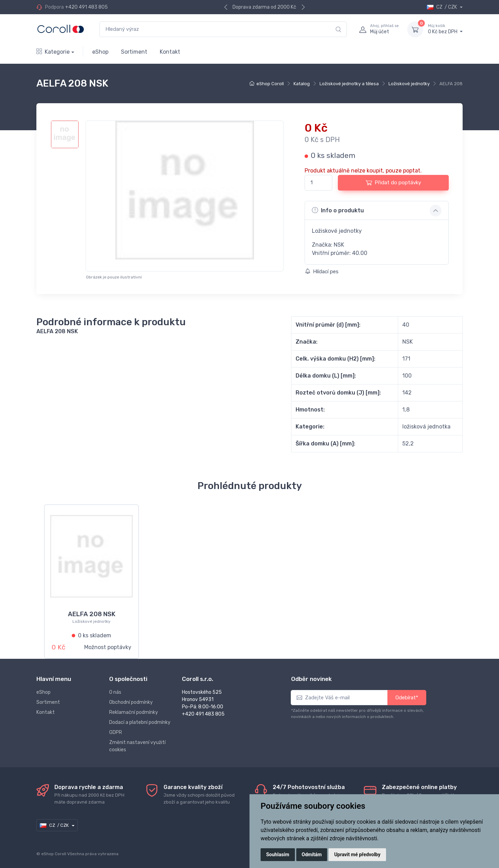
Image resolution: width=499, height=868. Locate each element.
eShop (100, 52)
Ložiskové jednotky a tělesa (349, 84)
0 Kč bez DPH (445, 29)
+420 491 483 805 (86, 7)
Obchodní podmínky (131, 699)
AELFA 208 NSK (92, 614)
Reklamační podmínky (134, 710)
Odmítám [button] (312, 854)
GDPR (116, 730)
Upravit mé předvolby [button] (357, 854)
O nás (115, 689)
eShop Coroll (270, 84)
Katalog (302, 84)
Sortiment (134, 52)
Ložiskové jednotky (409, 84)
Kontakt (170, 52)
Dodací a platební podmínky (140, 720)
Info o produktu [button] (338, 210)
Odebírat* (407, 695)
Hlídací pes (322, 272)
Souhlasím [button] (278, 854)
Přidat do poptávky (393, 183)
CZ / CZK (442, 7)
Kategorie (53, 52)
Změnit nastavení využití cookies (137, 743)
